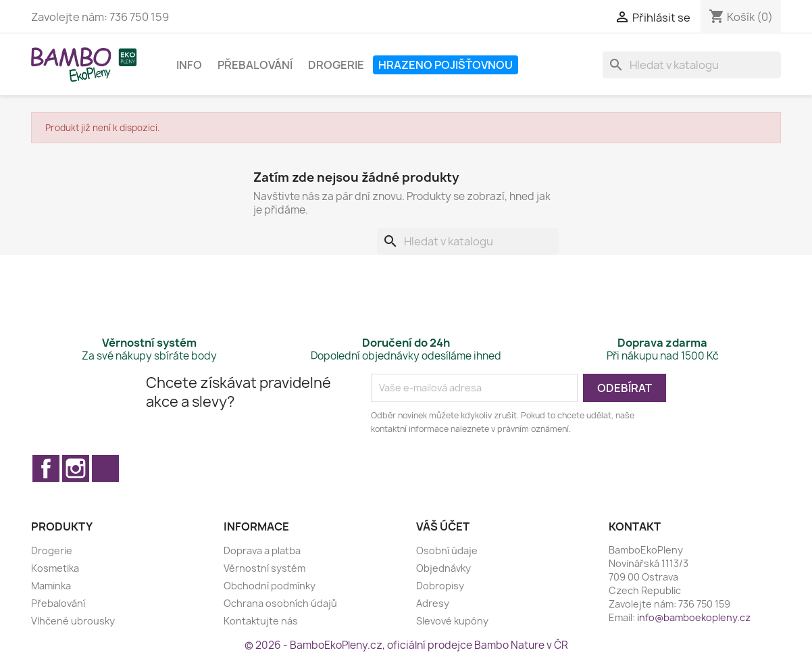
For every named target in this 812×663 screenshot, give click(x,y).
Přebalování (255, 65)
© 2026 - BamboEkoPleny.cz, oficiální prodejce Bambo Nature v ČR (406, 645)
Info (189, 65)
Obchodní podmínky (270, 586)
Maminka (51, 586)
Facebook (46, 468)
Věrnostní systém (264, 568)
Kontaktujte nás (261, 621)
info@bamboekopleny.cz (694, 617)
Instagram (76, 468)
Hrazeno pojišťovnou (446, 65)
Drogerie (336, 65)
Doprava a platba (262, 550)
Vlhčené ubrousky (73, 621)
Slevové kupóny (452, 621)
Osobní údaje (447, 550)
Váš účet (443, 526)
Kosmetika (55, 568)
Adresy (433, 603)
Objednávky (443, 568)
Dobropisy (440, 586)
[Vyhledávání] (692, 65)
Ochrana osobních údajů (280, 603)
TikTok (105, 468)
